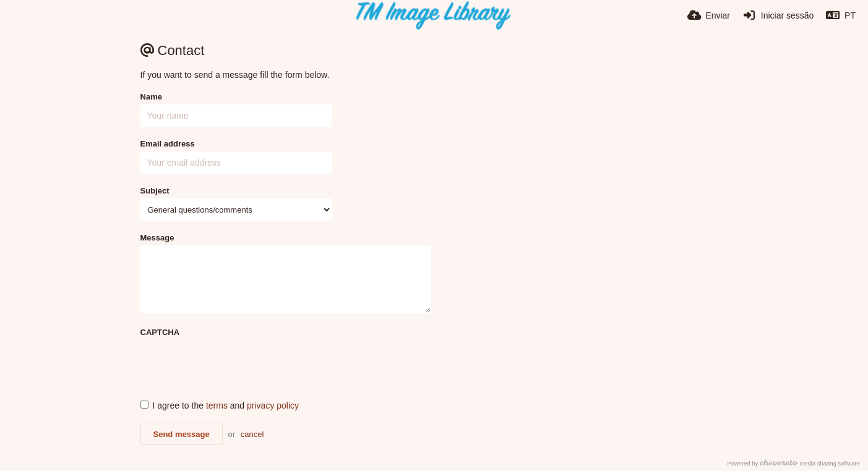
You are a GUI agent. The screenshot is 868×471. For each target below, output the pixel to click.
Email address (168, 144)
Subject (155, 191)
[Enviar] (709, 15)
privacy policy (273, 405)
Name (151, 97)
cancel (252, 434)
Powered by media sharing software (793, 463)
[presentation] (234, 364)
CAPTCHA (160, 332)
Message (157, 238)
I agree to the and (220, 405)
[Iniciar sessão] (778, 15)
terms (217, 405)
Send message (182, 434)
